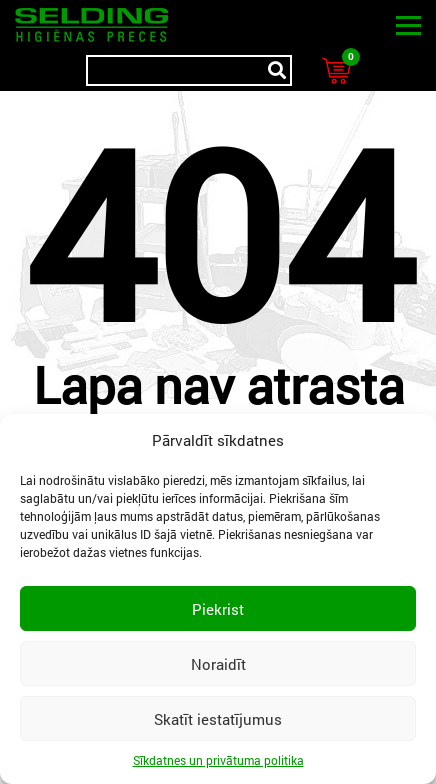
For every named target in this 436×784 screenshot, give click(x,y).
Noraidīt (218, 664)
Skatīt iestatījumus (218, 719)
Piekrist (218, 609)
